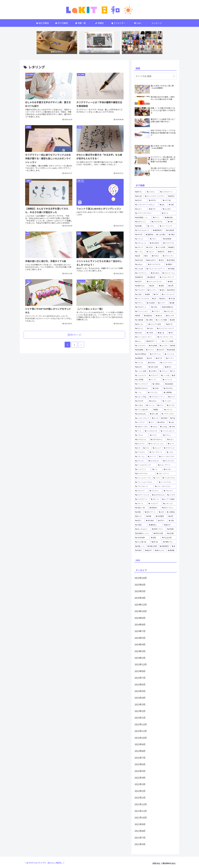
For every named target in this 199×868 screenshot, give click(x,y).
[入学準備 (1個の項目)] (141, 380)
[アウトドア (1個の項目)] (154, 375)
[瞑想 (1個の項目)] (138, 316)
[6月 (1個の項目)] (154, 298)
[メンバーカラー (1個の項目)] (168, 363)
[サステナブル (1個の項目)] (169, 243)
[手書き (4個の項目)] (172, 234)
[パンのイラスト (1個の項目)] (169, 478)
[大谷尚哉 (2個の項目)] (151, 303)
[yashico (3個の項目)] (140, 264)
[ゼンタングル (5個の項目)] (169, 461)
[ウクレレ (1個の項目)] (169, 435)
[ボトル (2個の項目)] (169, 213)
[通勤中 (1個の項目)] (171, 264)
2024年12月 (141, 604)
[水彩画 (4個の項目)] (171, 533)
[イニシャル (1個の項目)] (170, 354)
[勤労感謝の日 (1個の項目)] (169, 307)
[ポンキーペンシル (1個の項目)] (142, 495)
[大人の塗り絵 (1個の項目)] (142, 542)
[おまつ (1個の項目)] (141, 209)
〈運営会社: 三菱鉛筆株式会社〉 (164, 863)
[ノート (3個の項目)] (140, 392)
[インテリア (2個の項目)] (141, 422)
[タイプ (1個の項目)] (172, 397)
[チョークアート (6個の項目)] (167, 465)
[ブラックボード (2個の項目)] (144, 486)
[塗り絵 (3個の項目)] (156, 542)
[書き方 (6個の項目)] (170, 525)
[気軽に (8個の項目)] (139, 512)
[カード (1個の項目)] (172, 444)
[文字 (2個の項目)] (150, 358)
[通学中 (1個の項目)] (172, 196)
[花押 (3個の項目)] (172, 286)
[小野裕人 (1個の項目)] (158, 384)
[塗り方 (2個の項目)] (155, 209)
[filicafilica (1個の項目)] (155, 273)
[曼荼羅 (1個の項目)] (172, 550)
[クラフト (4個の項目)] (150, 350)
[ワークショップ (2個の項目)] (169, 294)
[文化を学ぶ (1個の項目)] (169, 388)
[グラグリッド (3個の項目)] (170, 448)
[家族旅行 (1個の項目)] (155, 508)
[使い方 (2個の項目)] (171, 324)
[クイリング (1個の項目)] (169, 380)
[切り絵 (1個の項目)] (172, 298)
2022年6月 (140, 764)
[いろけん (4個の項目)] (152, 192)
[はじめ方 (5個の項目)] (169, 209)
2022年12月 (141, 724)
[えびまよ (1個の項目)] (140, 405)
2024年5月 (140, 638)
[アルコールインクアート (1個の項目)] (156, 269)
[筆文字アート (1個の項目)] (153, 341)
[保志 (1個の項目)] (162, 290)
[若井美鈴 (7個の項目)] (151, 520)
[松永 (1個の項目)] (163, 205)
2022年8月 (140, 751)
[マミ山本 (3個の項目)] (140, 269)
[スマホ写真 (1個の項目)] (161, 247)
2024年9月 (140, 618)
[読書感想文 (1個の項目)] (164, 546)
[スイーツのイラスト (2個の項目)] (167, 456)
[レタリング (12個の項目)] (169, 503)
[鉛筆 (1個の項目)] (172, 303)
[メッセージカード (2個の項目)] (142, 418)
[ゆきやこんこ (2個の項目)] (142, 222)
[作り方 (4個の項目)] (160, 358)
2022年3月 (140, 784)
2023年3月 (140, 704)
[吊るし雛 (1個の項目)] (155, 414)
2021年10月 (141, 817)
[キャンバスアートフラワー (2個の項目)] (155, 196)
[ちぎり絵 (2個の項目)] (169, 200)
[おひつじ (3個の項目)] (140, 328)
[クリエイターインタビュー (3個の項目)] (146, 205)
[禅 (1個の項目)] (174, 375)
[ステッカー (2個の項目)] (141, 461)
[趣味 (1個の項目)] (157, 410)
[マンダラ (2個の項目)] (171, 495)
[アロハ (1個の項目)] (155, 239)
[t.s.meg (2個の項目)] (164, 427)
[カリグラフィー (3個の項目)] (142, 273)
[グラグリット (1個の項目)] (156, 354)
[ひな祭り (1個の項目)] (153, 371)
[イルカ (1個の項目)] (155, 435)
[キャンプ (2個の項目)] (157, 448)
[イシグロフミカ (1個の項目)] (151, 431)
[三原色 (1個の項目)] (150, 320)
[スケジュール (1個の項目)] (141, 243)
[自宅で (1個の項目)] (139, 520)
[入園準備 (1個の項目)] (170, 392)
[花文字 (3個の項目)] (140, 281)
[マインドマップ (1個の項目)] (143, 384)
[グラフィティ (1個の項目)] (169, 256)
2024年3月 (140, 651)
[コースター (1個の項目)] (169, 401)
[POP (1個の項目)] (157, 294)
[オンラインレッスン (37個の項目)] (157, 444)
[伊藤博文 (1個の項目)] (140, 358)
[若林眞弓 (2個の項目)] (171, 290)
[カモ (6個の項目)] (138, 448)
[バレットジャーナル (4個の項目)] (143, 478)
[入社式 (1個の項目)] (139, 294)
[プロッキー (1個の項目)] (170, 491)
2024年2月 (140, 658)
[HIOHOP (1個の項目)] (161, 350)
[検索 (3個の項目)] (173, 345)
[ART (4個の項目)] (172, 333)
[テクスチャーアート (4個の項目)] (158, 397)
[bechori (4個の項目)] (155, 401)
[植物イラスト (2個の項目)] (158, 529)
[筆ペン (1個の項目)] (172, 252)
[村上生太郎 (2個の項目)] (169, 537)
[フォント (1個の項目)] (151, 252)
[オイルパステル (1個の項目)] (156, 264)
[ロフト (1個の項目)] (161, 405)
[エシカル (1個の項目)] (171, 405)
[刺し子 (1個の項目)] (140, 516)
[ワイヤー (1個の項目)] (163, 303)
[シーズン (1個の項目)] (140, 252)
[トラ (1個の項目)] (157, 469)
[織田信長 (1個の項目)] (170, 217)
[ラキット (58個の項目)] (141, 503)
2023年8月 (140, 671)
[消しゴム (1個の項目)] (141, 324)
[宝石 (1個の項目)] (162, 260)
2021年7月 (140, 838)
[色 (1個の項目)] (147, 256)
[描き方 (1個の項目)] (160, 316)
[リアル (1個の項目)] (152, 226)
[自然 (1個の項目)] (172, 516)
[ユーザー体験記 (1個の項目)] (169, 499)
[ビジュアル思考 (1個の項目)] (156, 324)
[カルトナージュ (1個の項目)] (169, 273)
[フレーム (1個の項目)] (151, 405)
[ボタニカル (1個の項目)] (170, 311)
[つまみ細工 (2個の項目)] (161, 234)
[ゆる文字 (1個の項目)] (141, 401)
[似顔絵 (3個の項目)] (172, 269)
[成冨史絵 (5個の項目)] (149, 316)
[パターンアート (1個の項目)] (166, 473)
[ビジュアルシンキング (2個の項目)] (166, 328)
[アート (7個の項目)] (139, 431)
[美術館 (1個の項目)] (140, 226)
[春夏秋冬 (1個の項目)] (140, 277)
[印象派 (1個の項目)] (164, 418)
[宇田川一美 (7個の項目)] (141, 508)
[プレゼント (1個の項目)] (155, 491)
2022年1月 (140, 797)
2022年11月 (141, 731)
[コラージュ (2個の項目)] (140, 456)
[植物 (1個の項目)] (172, 281)
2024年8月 (140, 624)
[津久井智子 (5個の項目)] (155, 243)
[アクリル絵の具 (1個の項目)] (143, 410)
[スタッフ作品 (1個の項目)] (141, 397)
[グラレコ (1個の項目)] (164, 371)
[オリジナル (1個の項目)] (141, 444)
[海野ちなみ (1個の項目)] (141, 286)
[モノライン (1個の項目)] (152, 290)
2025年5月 (140, 591)
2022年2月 (140, 791)
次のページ (74, 335)
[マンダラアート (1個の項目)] (142, 499)
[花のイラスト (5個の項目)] (169, 508)
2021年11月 (141, 811)
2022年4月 (140, 778)
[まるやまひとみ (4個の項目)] (158, 495)
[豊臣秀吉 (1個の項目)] (150, 234)
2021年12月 (141, 804)
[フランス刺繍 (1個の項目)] (169, 341)
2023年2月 (140, 711)
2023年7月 (140, 678)
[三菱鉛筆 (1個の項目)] (140, 320)
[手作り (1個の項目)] (162, 520)
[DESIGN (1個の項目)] (153, 363)
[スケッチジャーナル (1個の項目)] (167, 337)
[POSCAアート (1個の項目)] (142, 307)
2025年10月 (141, 578)
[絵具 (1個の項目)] (139, 256)
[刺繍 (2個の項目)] (150, 516)
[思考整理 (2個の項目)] (161, 516)
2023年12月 (141, 664)
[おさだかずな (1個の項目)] (158, 222)
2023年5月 (140, 691)
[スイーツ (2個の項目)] (152, 456)
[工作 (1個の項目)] (162, 512)
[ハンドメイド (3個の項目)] (141, 375)
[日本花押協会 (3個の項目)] (141, 354)
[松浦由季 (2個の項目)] (171, 230)
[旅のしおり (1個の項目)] (160, 550)
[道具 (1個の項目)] (153, 286)
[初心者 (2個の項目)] (139, 196)
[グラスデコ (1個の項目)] (140, 290)
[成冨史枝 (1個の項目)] (152, 277)
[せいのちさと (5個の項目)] (155, 461)
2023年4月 (140, 698)
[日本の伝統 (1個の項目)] (155, 367)
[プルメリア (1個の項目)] (141, 491)
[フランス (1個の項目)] (141, 239)
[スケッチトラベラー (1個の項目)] (156, 281)
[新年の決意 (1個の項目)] (159, 533)
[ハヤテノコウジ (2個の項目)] (168, 414)
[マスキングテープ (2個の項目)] (168, 277)
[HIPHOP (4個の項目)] (139, 234)
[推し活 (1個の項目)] (162, 333)
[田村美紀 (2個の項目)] (171, 260)
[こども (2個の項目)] (171, 452)
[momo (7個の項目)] (154, 427)
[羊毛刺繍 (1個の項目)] (153, 345)
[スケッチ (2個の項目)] (170, 410)
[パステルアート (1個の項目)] (168, 192)
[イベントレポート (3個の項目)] (168, 431)
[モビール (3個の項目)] (155, 499)
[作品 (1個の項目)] (173, 418)
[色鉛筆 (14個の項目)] (171, 529)
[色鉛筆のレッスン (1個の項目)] (143, 533)
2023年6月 (140, 684)
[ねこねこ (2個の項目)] (170, 469)
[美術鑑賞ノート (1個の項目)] (143, 217)
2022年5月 (140, 771)
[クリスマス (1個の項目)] (141, 452)
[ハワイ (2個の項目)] (157, 478)
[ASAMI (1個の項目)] (157, 388)
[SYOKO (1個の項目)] (140, 333)
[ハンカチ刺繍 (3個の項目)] (162, 320)
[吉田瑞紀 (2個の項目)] (170, 384)
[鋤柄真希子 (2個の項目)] (158, 230)
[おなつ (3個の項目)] (171, 439)
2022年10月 (141, 738)
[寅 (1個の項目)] (174, 546)
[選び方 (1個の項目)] (170, 367)
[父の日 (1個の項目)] (150, 247)
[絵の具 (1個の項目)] (141, 367)
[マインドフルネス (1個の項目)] (142, 298)
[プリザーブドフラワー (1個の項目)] (147, 213)
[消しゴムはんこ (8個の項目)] (142, 529)
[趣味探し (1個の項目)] (155, 525)
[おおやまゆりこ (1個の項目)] (158, 439)
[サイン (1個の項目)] (158, 217)
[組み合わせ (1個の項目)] (151, 260)
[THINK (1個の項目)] (155, 307)
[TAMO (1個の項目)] (172, 427)
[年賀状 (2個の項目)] (139, 550)
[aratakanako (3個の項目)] (141, 414)
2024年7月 (140, 631)
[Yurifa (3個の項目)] (151, 328)
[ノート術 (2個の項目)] (165, 375)
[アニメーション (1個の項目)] (142, 311)
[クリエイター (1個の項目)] (141, 345)
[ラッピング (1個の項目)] (155, 503)
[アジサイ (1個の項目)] (157, 311)
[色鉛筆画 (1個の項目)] (139, 350)
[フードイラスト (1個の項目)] (167, 482)
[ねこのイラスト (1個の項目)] (145, 473)
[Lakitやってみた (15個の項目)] (142, 427)
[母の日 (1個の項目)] (141, 200)
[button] (174, 76)
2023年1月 (140, 718)
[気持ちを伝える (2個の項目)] (143, 388)
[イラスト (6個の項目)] (141, 435)
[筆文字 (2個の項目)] (149, 550)
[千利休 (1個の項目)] (151, 333)
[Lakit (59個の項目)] (172, 422)
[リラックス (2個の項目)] (155, 392)
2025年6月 (140, 585)
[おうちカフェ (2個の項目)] (142, 439)
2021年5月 (140, 844)
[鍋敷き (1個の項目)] (172, 247)
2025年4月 (140, 598)
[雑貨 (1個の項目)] (148, 294)
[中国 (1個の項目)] (172, 205)
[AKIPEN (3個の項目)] (155, 200)
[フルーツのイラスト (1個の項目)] (165, 486)
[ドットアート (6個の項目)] (143, 469)
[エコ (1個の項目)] (152, 422)
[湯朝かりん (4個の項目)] (169, 542)
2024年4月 (140, 644)
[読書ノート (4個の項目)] (140, 546)
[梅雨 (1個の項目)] (162, 286)
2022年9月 (140, 744)
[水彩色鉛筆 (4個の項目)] (142, 537)
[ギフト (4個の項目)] (147, 448)
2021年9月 (140, 824)
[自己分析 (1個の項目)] (140, 260)
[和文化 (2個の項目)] (163, 298)
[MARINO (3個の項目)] (162, 422)
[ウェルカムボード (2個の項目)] (143, 230)
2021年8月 (140, 831)
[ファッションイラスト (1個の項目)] (146, 482)
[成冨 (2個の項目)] (155, 537)
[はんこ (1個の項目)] (140, 341)
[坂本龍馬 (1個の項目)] (171, 350)
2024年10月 (141, 611)
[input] (155, 76)
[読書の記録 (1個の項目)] (152, 546)
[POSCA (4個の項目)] (156, 256)
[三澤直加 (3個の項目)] (171, 512)
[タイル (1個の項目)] (155, 418)
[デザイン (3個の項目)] (140, 303)
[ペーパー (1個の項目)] (155, 380)
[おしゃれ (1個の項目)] (171, 316)
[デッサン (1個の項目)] (171, 358)
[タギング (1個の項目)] (140, 247)
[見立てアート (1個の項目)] (151, 512)
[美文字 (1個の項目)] (162, 252)
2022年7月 (140, 758)
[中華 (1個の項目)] (172, 222)
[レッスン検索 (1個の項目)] (141, 371)
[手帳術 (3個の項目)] (141, 525)
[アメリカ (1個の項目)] (140, 363)
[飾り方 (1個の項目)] (140, 192)
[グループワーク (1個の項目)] (157, 452)
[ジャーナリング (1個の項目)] (168, 226)
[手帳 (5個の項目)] (172, 520)
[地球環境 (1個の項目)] (169, 239)
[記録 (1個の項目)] (173, 320)
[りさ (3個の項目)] (173, 371)
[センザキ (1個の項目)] (164, 345)
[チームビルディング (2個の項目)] (145, 465)
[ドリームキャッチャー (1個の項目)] (145, 337)
